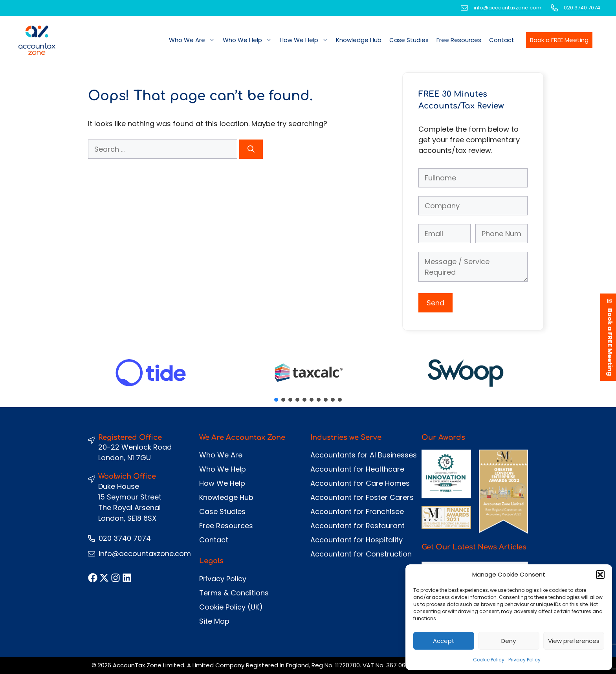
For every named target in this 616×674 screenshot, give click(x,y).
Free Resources (459, 40)
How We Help (306, 40)
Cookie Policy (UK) (231, 607)
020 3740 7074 (582, 8)
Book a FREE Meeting (559, 40)
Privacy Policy (524, 660)
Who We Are (194, 40)
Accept (444, 641)
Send (435, 303)
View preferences (574, 641)
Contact (502, 40)
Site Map (214, 621)
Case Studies (409, 40)
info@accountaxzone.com (508, 8)
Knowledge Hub (359, 40)
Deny (509, 641)
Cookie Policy (489, 660)
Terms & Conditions (234, 593)
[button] (600, 575)
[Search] (251, 149)
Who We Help (249, 40)
